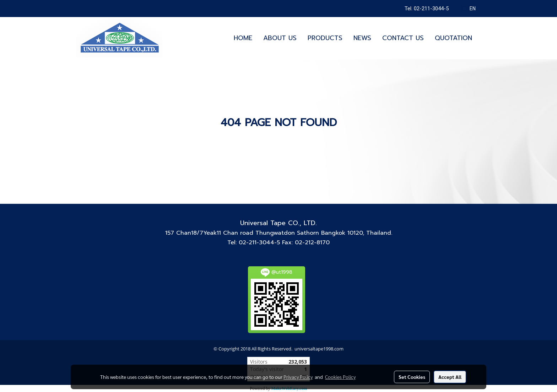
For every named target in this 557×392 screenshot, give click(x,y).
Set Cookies (412, 377)
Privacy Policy (298, 377)
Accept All (450, 377)
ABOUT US (280, 38)
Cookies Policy (340, 377)
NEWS (362, 38)
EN (469, 9)
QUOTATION (453, 38)
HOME (243, 38)
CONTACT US (403, 38)
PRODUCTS (325, 38)
